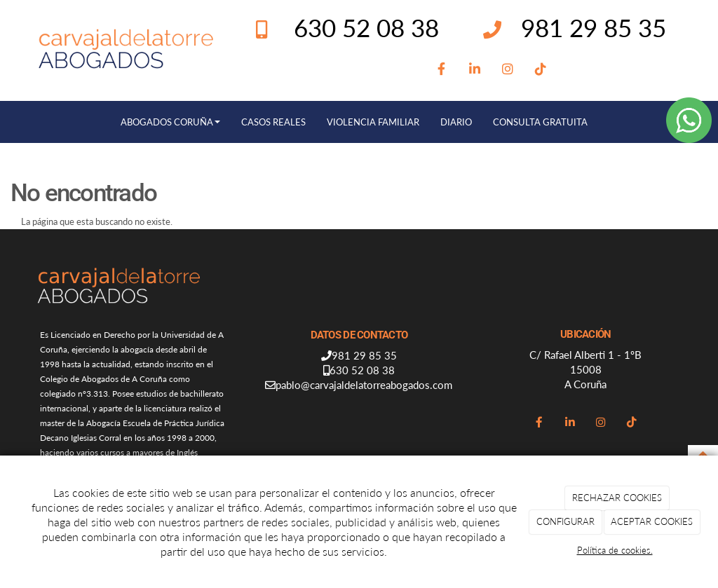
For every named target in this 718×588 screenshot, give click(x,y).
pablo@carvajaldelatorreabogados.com (364, 385)
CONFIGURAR (565, 521)
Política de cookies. (615, 550)
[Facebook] (442, 69)
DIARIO (456, 122)
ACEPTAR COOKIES (652, 521)
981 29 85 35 (594, 27)
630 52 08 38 (362, 370)
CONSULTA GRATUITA (540, 122)
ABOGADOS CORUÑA (170, 122)
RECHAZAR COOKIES (617, 498)
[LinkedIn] (475, 69)
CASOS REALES (273, 122)
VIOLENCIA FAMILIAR (373, 122)
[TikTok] (541, 69)
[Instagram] (508, 69)
